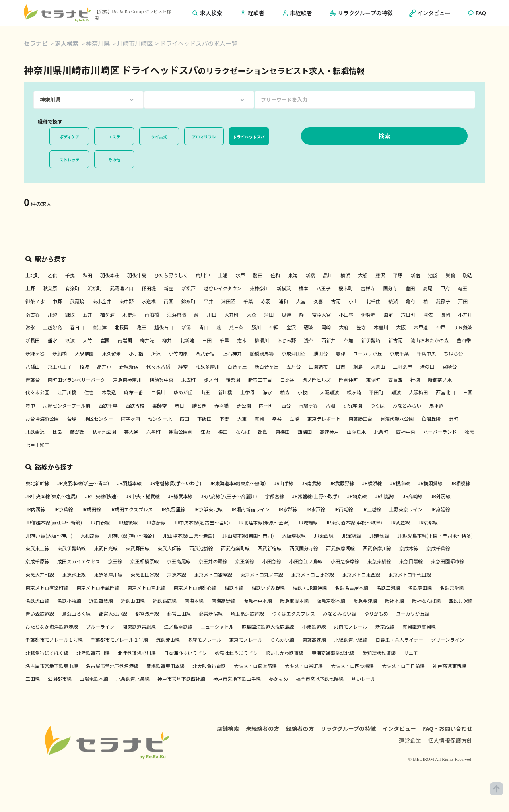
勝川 (256, 327)
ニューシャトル (217, 626)
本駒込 (109, 392)
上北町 (33, 275)
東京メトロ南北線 (146, 588)
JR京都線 (428, 522)
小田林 (346, 314)
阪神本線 (394, 601)
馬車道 (436, 405)
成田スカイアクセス (79, 561)
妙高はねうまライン (236, 653)
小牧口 (305, 392)
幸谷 (277, 419)
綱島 (358, 366)
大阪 (401, 327)
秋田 (87, 275)
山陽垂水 (356, 432)
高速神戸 (329, 432)
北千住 (373, 301)
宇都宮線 (275, 496)
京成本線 (409, 548)
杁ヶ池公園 (104, 432)
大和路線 (90, 535)
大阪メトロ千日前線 (403, 666)
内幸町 (266, 405)
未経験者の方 (262, 730)
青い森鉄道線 (40, 613)
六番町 (153, 432)
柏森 (285, 392)
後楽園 (233, 380)
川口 (212, 314)
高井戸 (104, 366)
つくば (377, 405)
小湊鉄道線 (314, 626)
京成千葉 (399, 353)
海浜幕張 (177, 314)
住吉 (89, 392)
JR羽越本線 (129, 483)
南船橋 (152, 314)
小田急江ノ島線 (306, 561)
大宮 (301, 301)
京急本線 (177, 574)
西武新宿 (205, 353)
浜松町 (95, 288)
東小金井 (102, 301)
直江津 (99, 327)
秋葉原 (50, 288)
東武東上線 (37, 548)
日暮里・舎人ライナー (399, 640)
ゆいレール (363, 679)
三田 (207, 340)
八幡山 (33, 366)
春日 (179, 405)
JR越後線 (128, 522)
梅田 (223, 432)
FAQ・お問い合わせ (448, 730)
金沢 (291, 327)
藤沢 (380, 275)
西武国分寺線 (304, 548)
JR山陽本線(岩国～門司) (248, 535)
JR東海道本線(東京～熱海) (237, 483)
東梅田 (282, 432)
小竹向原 (178, 353)
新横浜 (284, 288)
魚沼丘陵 (431, 419)
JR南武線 (312, 483)
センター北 (160, 419)
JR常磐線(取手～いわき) (175, 483)
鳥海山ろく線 (76, 613)
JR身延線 (440, 509)
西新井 (328, 340)
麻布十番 (134, 392)
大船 (363, 275)
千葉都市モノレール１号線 (54, 640)
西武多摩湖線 (340, 548)
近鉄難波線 (101, 601)
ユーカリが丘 (367, 353)
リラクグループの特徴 (348, 730)
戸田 (463, 301)
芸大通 (131, 432)
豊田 (410, 288)
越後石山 (164, 327)
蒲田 (269, 314)
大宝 (242, 419)
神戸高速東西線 (449, 666)
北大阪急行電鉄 (209, 666)
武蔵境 (77, 301)
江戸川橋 (67, 392)
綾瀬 (393, 301)
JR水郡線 (288, 509)
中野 (57, 301)
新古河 (395, 340)
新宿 (415, 275)
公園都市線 (60, 679)
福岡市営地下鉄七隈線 (320, 679)
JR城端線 (308, 522)
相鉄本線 (234, 588)
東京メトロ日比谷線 (313, 574)
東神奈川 (259, 288)
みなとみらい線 (340, 613)
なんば (243, 432)
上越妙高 (52, 327)
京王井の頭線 (213, 561)
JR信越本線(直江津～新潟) (54, 522)
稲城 (84, 366)
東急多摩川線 (108, 574)
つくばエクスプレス (293, 613)
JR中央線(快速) (101, 496)
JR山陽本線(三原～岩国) (188, 535)
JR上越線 (371, 509)
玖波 (70, 340)
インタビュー (399, 730)
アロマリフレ (204, 137)
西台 (286, 405)
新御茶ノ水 (440, 380)
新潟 (186, 327)
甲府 (445, 288)
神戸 (441, 327)
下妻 (224, 419)
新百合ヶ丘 (266, 366)
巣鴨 (450, 275)
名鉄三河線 (388, 588)
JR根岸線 (400, 483)
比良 (57, 432)
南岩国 (125, 340)
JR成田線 (91, 509)
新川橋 (225, 392)
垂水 (52, 340)
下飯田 (204, 419)
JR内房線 (35, 509)
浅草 (309, 340)
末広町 (188, 380)
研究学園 (353, 405)
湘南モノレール (351, 626)
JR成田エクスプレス (131, 509)
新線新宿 (129, 366)
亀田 (142, 327)
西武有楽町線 (235, 548)
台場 (72, 419)
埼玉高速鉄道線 (247, 613)
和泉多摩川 (208, 366)
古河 (336, 301)
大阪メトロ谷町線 (304, 666)
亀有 (410, 301)
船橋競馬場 (262, 353)
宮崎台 (449, 366)
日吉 (340, 366)
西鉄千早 (108, 405)
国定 (388, 314)
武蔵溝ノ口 (122, 288)
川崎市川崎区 (135, 43)
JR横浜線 (372, 483)
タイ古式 (159, 137)
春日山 (77, 327)
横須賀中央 (161, 380)
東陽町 (373, 380)
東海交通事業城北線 (333, 653)
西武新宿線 (270, 548)
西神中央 (406, 432)
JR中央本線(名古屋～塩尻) (202, 522)
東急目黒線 (411, 561)
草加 (348, 340)
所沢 (156, 353)
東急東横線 (379, 561)
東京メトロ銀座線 (213, 574)
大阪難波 (329, 392)
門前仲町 (348, 380)
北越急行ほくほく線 (47, 653)
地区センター (99, 419)
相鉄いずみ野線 (268, 588)
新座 (169, 288)
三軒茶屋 (402, 366)
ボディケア (69, 137)
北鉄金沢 (35, 432)
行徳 (415, 380)
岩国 (105, 340)
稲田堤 (149, 288)
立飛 (294, 419)
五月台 (293, 366)
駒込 (468, 275)
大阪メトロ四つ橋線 (352, 666)
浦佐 (428, 314)
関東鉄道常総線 (139, 626)
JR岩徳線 (379, 535)
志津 (340, 353)
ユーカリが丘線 (413, 613)
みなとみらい (407, 405)
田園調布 (318, 366)
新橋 (310, 275)
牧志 (469, 432)
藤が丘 (77, 432)
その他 (114, 160)
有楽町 (72, 288)
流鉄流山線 (168, 640)
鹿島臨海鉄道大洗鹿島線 (268, 626)
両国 (169, 301)
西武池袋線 (201, 548)
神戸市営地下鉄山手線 (237, 679)
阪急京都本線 (331, 601)
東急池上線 (74, 574)
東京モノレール (246, 640)
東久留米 (111, 353)
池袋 (433, 275)
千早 (224, 340)
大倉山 (378, 366)
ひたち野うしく (171, 275)
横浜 (345, 275)
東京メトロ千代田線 (410, 574)
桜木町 (346, 288)
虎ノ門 (211, 380)
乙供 (52, 275)
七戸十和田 (37, 445)
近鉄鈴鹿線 (165, 601)
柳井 (167, 340)
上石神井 (232, 353)
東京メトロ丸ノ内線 (262, 574)
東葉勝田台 (360, 419)
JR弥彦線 (155, 522)
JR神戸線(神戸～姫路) (131, 535)
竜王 (463, 288)
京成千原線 (37, 561)
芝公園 (244, 405)
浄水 (267, 392)
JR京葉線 (63, 509)
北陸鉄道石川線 (93, 653)
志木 (242, 340)
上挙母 (247, 392)
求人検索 (67, 43)
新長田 (33, 340)
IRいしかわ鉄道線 (285, 653)
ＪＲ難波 (463, 327)
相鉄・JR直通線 (310, 588)
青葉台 (33, 380)
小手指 (136, 353)
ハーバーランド (440, 432)
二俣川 (158, 392)
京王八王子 (60, 366)
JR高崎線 (413, 496)
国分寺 (390, 288)
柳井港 (147, 340)
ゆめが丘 (183, 392)
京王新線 (245, 561)
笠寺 (361, 327)
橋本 (303, 288)
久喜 (318, 301)
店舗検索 (228, 730)
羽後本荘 (110, 275)
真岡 (259, 419)
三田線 (33, 679)
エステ (114, 137)
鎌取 (70, 314)
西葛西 (395, 380)
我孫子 (443, 301)
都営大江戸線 (113, 613)
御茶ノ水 (35, 301)
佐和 (275, 275)
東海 (293, 275)
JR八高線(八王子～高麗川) (229, 496)
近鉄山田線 (133, 601)
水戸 (240, 275)
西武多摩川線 (377, 548)
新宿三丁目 (260, 380)
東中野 (126, 301)
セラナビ (36, 43)
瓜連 (286, 314)
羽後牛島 (137, 275)
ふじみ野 (286, 340)
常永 (30, 327)
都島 (262, 432)
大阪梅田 (418, 392)
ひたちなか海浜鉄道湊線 (52, 626)
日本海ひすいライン (185, 653)
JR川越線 (385, 496)
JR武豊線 (400, 522)
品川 (328, 275)
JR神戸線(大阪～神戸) (49, 535)
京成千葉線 (438, 548)
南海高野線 (223, 601)
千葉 (248, 301)
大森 (251, 314)
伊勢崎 (368, 314)
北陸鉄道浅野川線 (137, 653)
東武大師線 (169, 548)
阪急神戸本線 (258, 601)
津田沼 (228, 301)
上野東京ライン (406, 509)
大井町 (231, 314)
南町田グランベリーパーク (76, 380)
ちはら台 (453, 353)
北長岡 (122, 327)
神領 (274, 327)
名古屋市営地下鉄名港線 (112, 666)
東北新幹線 (37, 483)
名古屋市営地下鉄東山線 (52, 666)
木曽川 (381, 327)
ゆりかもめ (376, 613)
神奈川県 (98, 43)
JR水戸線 (315, 509)
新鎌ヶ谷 (35, 353)
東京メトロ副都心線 (195, 588)
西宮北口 (445, 392)
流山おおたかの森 (429, 340)
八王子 (323, 288)
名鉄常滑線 (452, 588)
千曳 (70, 275)
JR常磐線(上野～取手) (316, 496)
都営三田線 (179, 613)
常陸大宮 (321, 314)
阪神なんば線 (426, 601)
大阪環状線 (294, 535)
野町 (453, 419)
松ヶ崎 (354, 392)
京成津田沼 (293, 353)
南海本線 (194, 601)
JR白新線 (100, 522)
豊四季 (464, 340)
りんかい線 (282, 640)
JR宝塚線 (352, 535)
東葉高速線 (314, 640)
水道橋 (149, 301)
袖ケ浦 (107, 314)
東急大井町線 (40, 574)
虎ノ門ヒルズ (317, 380)
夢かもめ (278, 679)
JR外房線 (441, 496)
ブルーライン (100, 626)
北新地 (187, 340)
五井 (87, 314)
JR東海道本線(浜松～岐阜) (354, 522)
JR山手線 (284, 483)
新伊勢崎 (371, 340)
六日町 (408, 314)
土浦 (223, 275)
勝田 (258, 275)
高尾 (428, 288)
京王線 (115, 561)
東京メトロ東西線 (361, 574)
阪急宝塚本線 (294, 601)
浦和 (283, 301)
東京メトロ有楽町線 (47, 588)
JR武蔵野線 (342, 483)
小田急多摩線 (345, 561)
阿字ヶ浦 (130, 419)
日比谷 (287, 380)
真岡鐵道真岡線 (419, 626)
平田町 (376, 392)
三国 (468, 392)
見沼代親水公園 (397, 419)
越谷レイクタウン (222, 288)
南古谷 (33, 314)
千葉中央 (426, 353)
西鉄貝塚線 (460, 601)
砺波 (309, 327)
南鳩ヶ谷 (308, 405)
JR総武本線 (180, 496)
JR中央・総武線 (143, 496)
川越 (52, 314)
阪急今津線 (365, 601)
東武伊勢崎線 (72, 548)
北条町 (381, 432)
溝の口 (427, 366)
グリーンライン (448, 640)
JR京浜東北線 (208, 509)
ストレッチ (69, 160)
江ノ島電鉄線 (178, 626)
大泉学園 (84, 353)
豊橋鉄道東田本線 (165, 666)
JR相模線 (460, 483)
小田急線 (272, 561)
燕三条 (236, 327)
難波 (396, 392)
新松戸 (188, 288)
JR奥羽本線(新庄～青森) (83, 483)
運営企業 (410, 742)
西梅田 (305, 432)
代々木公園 (37, 392)
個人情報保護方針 (450, 742)
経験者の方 (300, 730)
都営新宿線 (211, 613)
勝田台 (321, 353)
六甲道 (421, 327)
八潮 (330, 405)
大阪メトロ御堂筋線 (255, 666)
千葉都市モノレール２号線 (119, 640)
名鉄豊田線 (420, 588)
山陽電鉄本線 (94, 679)
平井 (208, 301)
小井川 (465, 314)
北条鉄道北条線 (133, 679)
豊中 (30, 405)
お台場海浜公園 (42, 419)
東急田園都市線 (448, 561)
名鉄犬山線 (37, 601)
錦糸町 (188, 301)
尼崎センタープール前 (67, 405)
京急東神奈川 (127, 380)
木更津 (130, 314)
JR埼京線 (357, 496)
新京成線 (385, 626)
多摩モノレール (204, 640)
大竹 (87, 340)
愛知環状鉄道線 (379, 653)
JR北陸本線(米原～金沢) (264, 522)
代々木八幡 (158, 366)
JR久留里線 (173, 509)
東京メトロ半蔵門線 (98, 588)
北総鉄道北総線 (351, 640)
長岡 (445, 314)
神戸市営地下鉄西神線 (181, 679)
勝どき (199, 405)
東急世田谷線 (145, 574)
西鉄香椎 (135, 405)
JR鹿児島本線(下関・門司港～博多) (435, 535)
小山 (353, 301)
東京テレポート (324, 419)
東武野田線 (138, 548)
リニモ (411, 653)
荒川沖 (203, 275)
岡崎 (326, 327)
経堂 (183, 366)
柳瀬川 (262, 340)
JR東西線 (324, 535)
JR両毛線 (343, 509)
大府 (344, 327)
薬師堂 (159, 405)
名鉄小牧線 (69, 601)
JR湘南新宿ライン (250, 509)
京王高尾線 (179, 561)
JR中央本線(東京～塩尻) (51, 496)
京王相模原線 (144, 561)
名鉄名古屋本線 (352, 588)
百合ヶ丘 (237, 366)
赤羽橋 (221, 405)
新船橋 (60, 353)
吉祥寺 (368, 288)
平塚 (398, 275)
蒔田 (185, 419)
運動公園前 (181, 432)
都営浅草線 (147, 613)
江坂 (205, 432)
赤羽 (266, 301)
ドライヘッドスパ (249, 137)
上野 (30, 288)
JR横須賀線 (430, 483)
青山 (204, 327)
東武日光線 (106, 548)
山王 (205, 392)
